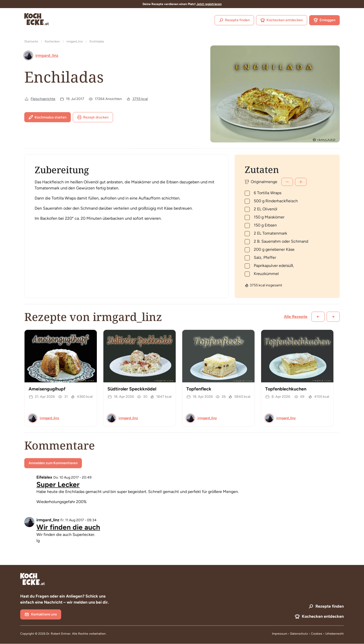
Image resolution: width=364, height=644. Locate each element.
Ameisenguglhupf (47, 389)
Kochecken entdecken (282, 20)
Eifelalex (44, 477)
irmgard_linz (75, 41)
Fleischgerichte (43, 99)
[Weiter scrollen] (333, 317)
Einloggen (324, 20)
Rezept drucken (93, 117)
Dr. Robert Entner (58, 634)
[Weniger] (287, 182)
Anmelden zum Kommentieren (53, 463)
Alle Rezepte (296, 317)
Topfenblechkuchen (286, 389)
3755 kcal (140, 99)
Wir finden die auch (68, 527)
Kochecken (52, 41)
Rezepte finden (234, 20)
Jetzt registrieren (209, 4)
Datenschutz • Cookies (307, 634)
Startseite (31, 41)
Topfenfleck (199, 389)
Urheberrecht (335, 634)
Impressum (280, 634)
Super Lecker (58, 484)
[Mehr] (301, 182)
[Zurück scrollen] (318, 317)
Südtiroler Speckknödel (132, 389)
